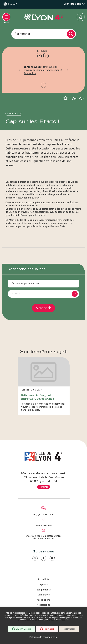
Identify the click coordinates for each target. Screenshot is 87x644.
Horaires (44, 487)
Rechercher (22, 34)
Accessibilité (44, 605)
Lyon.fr (13, 4)
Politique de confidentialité (43, 637)
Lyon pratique (74, 4)
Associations (43, 600)
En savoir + (30, 74)
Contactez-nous (43, 526)
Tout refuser (47, 629)
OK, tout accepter (21, 629)
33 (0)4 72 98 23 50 (43, 515)
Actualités (43, 579)
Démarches (44, 595)
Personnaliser (69, 629)
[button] (20, 70)
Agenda (43, 585)
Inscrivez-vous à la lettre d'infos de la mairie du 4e (44, 537)
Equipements (44, 590)
